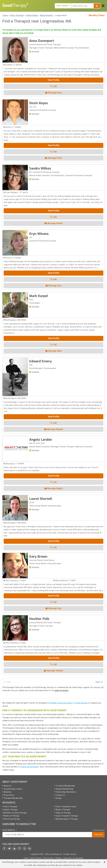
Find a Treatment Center (66, 807)
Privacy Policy (49, 858)
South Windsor (82, 703)
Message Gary (53, 608)
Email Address (10, 830)
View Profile (54, 80)
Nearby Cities (97, 15)
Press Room (9, 795)
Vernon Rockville (65, 703)
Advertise (8, 792)
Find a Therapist (10, 807)
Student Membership (64, 789)
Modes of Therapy (12, 816)
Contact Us (60, 795)
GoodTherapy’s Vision (13, 789)
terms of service (61, 690)
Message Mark (53, 351)
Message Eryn (53, 286)
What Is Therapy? (63, 810)
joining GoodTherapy (30, 767)
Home (26, 858)
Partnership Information (66, 792)
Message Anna (53, 93)
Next (98, 682)
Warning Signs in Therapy (67, 819)
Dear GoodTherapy (12, 819)
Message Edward (54, 429)
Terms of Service (36, 858)
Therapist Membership (13, 798)
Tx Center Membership (65, 786)
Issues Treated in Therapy (67, 816)
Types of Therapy (63, 813)
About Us (8, 786)
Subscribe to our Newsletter (73, 858)
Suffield (53, 703)
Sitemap (59, 858)
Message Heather (53, 671)
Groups (59, 798)
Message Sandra (54, 223)
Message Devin (53, 158)
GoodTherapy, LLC (56, 854)
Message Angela (54, 488)
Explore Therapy (11, 810)
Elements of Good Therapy (15, 813)
